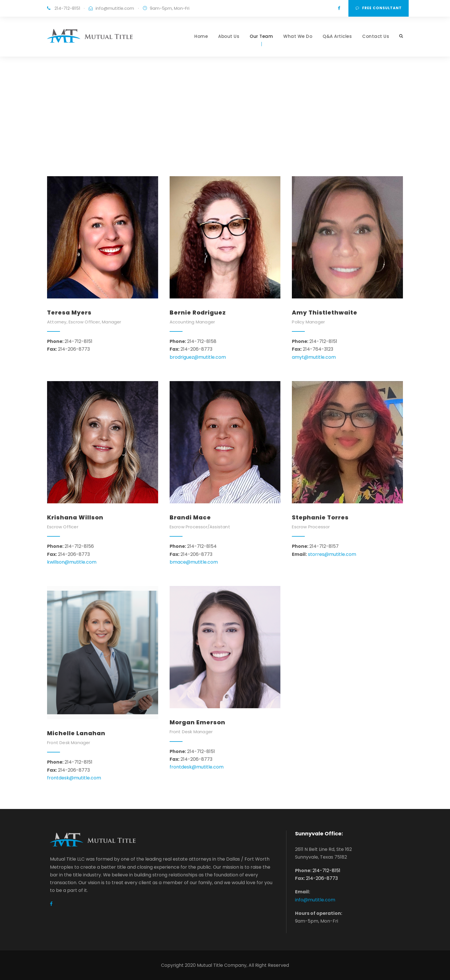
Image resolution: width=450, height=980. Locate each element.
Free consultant (379, 8)
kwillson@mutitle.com (72, 562)
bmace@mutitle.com (194, 562)
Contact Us (376, 36)
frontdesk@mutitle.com (74, 778)
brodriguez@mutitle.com (198, 357)
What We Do (298, 36)
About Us (229, 36)
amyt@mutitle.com (314, 357)
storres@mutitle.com (332, 554)
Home (201, 36)
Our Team (261, 36)
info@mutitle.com (115, 8)
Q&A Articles (337, 36)
